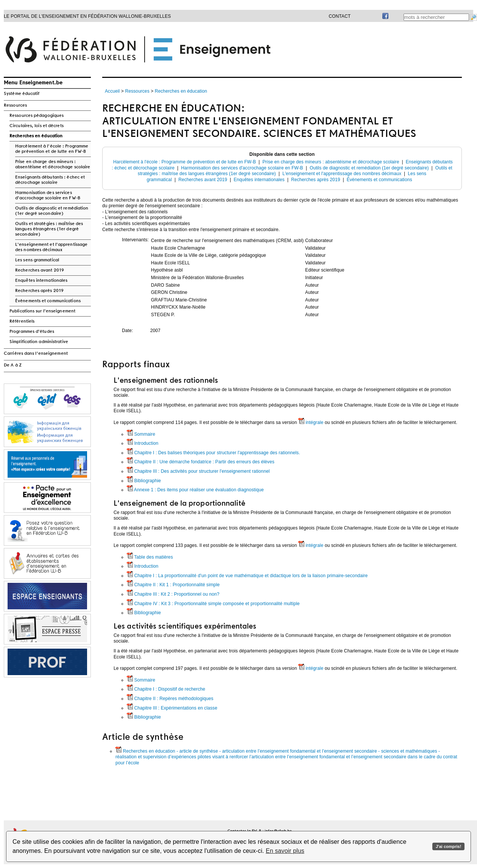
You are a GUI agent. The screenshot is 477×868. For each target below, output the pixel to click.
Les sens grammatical (37, 260)
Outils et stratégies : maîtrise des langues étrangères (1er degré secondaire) (49, 229)
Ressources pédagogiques (37, 116)
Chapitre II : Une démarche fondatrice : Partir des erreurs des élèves (201, 462)
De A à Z (13, 365)
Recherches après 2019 (39, 291)
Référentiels (22, 321)
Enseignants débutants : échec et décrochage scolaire (50, 180)
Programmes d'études (32, 332)
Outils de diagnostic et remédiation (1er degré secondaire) (52, 211)
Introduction (143, 443)
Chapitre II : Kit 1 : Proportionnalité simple (173, 585)
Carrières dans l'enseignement (36, 354)
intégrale (311, 422)
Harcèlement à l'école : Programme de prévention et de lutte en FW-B (52, 149)
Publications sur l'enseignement (42, 311)
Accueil (112, 91)
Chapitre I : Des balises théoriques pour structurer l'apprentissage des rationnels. (214, 453)
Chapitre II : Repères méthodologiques (170, 699)
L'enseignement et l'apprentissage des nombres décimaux (51, 247)
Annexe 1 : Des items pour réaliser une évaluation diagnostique (195, 490)
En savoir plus (285, 851)
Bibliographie (144, 481)
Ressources (15, 106)
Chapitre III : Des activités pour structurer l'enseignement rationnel (198, 471)
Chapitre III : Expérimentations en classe (172, 708)
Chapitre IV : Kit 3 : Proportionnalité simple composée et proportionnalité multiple (213, 604)
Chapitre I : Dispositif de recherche (166, 689)
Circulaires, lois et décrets (37, 126)
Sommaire (141, 434)
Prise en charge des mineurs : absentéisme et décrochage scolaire (53, 165)
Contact (340, 16)
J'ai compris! (448, 846)
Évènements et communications (48, 301)
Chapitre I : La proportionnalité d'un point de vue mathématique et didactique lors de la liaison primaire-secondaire (247, 576)
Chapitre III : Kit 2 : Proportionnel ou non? (173, 594)
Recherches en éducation (36, 136)
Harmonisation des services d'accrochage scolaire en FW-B (48, 196)
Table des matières (150, 557)
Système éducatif (22, 94)
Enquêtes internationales (41, 281)
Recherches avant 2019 (40, 270)
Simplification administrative (39, 342)
